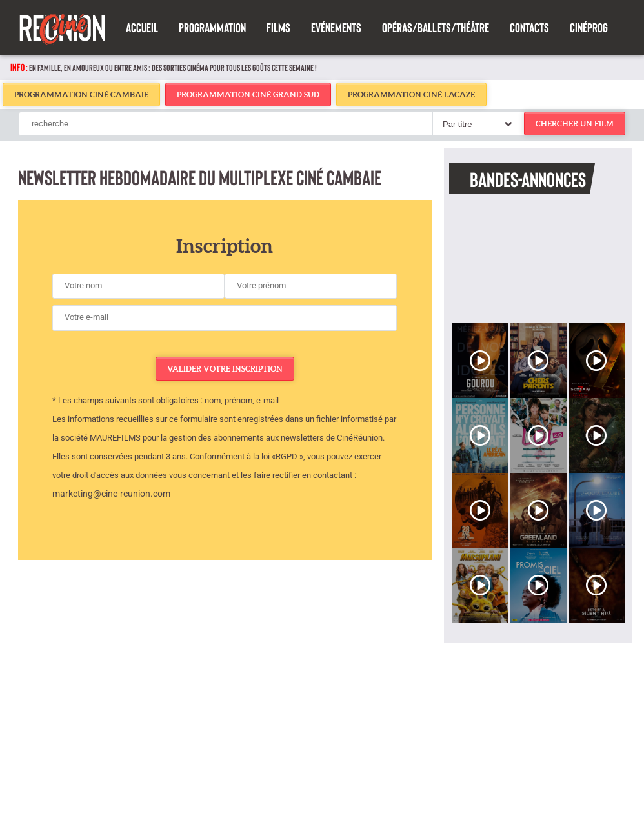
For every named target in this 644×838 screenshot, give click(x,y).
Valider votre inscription (225, 369)
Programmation (212, 27)
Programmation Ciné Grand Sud (248, 95)
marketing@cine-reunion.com (111, 494)
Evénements (336, 27)
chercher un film (575, 124)
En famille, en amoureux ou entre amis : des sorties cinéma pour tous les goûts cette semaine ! (173, 67)
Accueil (142, 27)
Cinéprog (589, 27)
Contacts (529, 27)
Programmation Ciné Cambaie (81, 95)
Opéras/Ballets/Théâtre (436, 27)
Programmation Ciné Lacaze (411, 95)
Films (278, 27)
